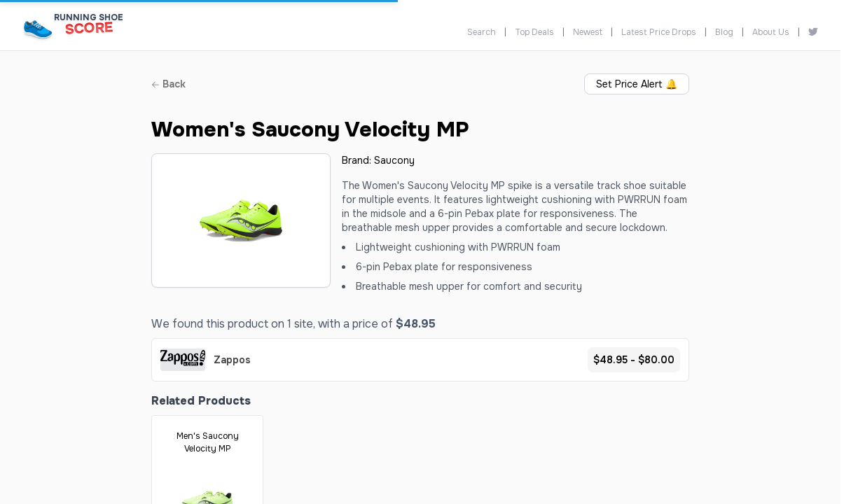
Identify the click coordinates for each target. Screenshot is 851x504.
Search (482, 32)
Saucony (394, 160)
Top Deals (534, 32)
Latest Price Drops (659, 32)
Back (168, 84)
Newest (588, 32)
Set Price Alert (637, 84)
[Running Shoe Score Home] (38, 29)
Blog (724, 32)
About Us (771, 32)
